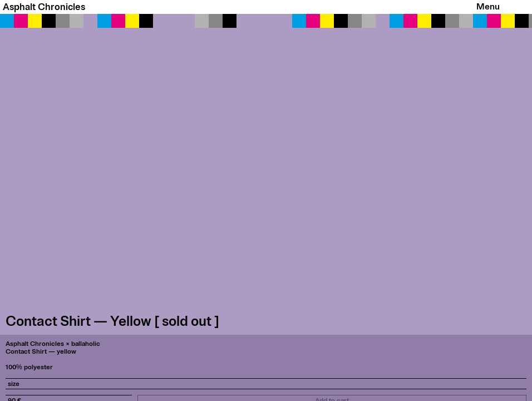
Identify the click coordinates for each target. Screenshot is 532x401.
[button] (266, 174)
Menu (488, 7)
